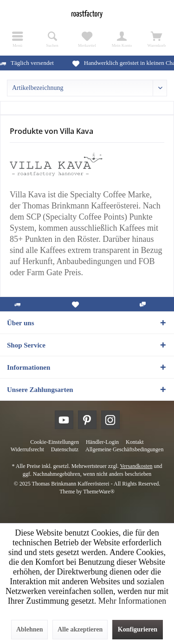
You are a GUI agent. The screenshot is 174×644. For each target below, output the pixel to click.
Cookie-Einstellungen (55, 442)
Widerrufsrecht (27, 449)
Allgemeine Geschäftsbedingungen (124, 449)
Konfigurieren (138, 629)
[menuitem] (17, 39)
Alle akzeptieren (80, 629)
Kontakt (135, 442)
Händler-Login (102, 442)
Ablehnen (30, 629)
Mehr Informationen (132, 601)
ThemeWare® (99, 492)
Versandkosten (136, 466)
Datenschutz (65, 449)
